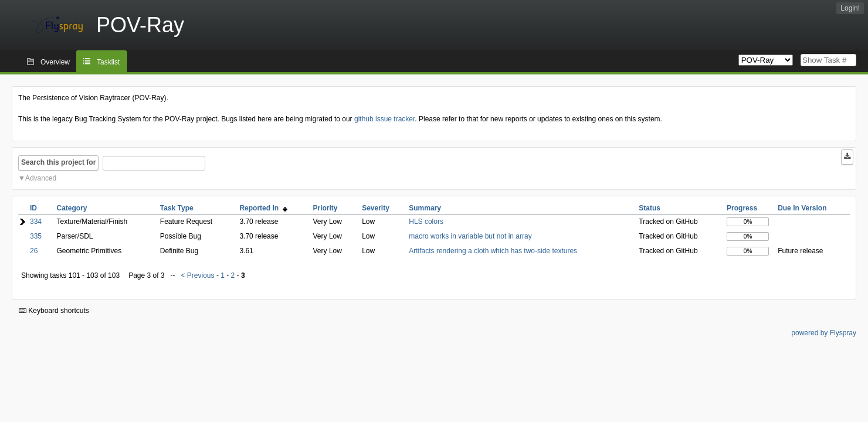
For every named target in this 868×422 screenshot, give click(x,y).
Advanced (41, 178)
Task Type (177, 208)
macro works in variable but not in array (470, 236)
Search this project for (58, 162)
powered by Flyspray (824, 333)
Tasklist (108, 62)
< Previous (198, 275)
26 (34, 251)
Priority (325, 208)
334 (36, 222)
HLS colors (426, 222)
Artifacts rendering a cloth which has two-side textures (493, 251)
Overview (55, 62)
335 (36, 236)
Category (72, 208)
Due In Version (802, 208)
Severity (376, 208)
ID (33, 208)
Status (650, 208)
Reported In (263, 208)
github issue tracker (384, 119)
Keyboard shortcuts (54, 311)
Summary (425, 208)
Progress (742, 208)
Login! (850, 8)
